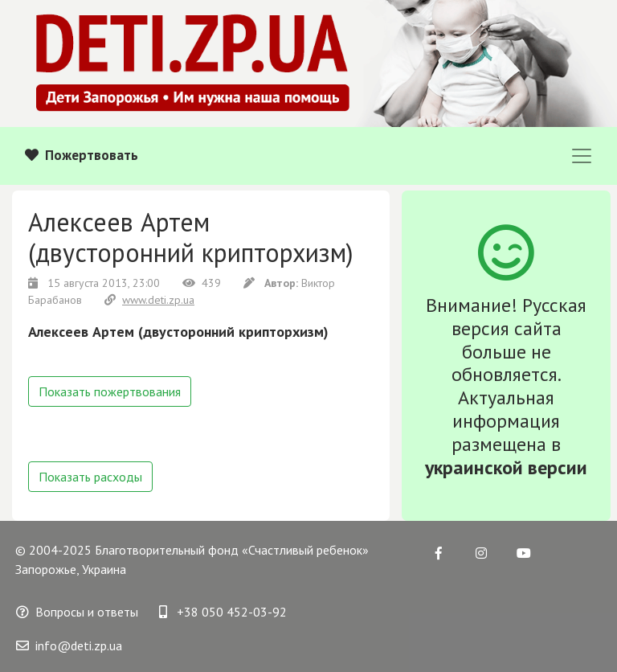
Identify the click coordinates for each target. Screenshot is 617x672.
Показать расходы (90, 477)
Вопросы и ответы (77, 612)
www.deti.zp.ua (149, 300)
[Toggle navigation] (582, 156)
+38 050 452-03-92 (223, 612)
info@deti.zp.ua (69, 645)
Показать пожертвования (110, 391)
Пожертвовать (82, 155)
